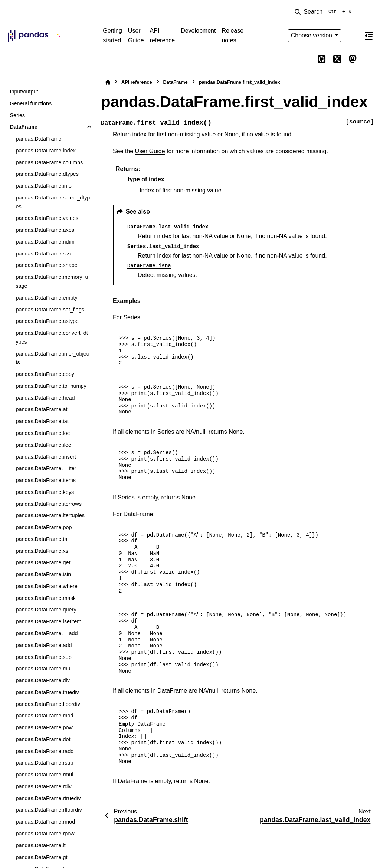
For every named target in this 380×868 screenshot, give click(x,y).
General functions (31, 103)
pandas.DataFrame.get (43, 562)
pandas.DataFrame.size (44, 254)
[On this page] (368, 36)
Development (198, 31)
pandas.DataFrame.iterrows (49, 504)
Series (17, 115)
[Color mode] (353, 36)
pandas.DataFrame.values (47, 218)
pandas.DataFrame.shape (46, 265)
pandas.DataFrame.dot (43, 739)
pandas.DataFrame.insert (46, 457)
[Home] (108, 82)
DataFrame (23, 127)
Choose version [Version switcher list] (312, 35)
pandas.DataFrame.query (46, 610)
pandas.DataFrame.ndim (45, 242)
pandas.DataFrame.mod (44, 716)
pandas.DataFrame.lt (40, 845)
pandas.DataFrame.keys (45, 492)
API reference (163, 35)
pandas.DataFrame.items (46, 480)
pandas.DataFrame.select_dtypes (53, 202)
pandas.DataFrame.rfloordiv (49, 810)
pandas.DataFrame (38, 139)
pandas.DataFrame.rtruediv (48, 798)
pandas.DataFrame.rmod (45, 822)
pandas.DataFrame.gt (41, 857)
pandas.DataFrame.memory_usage (52, 281)
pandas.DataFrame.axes (45, 230)
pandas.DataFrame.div (43, 680)
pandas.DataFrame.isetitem (48, 621)
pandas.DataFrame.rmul (44, 775)
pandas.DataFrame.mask (46, 598)
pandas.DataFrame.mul (43, 669)
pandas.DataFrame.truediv (47, 692)
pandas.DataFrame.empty (46, 298)
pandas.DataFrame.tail (43, 539)
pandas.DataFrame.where (46, 586)
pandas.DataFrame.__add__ (50, 633)
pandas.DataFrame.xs (42, 551)
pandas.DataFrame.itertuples (50, 515)
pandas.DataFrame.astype (47, 321)
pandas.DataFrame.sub (43, 657)
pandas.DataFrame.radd (45, 751)
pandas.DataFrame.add (44, 645)
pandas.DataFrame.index (46, 151)
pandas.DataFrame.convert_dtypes (52, 337)
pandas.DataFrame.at (41, 409)
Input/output (24, 92)
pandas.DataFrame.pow (44, 727)
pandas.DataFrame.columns (49, 162)
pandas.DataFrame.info (43, 186)
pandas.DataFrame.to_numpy (51, 386)
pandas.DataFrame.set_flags (50, 310)
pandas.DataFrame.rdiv (43, 786)
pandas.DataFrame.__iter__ (49, 468)
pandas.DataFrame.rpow (45, 834)
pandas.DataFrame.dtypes (47, 174)
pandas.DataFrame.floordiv (48, 704)
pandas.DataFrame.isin (43, 574)
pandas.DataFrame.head (45, 398)
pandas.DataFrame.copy (45, 374)
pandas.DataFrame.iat (42, 421)
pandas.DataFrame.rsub (44, 763)
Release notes (232, 35)
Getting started (112, 35)
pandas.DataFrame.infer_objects (52, 358)
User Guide (136, 35)
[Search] (324, 12)
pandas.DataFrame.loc (43, 433)
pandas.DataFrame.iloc (43, 445)
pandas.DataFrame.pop (44, 527)
